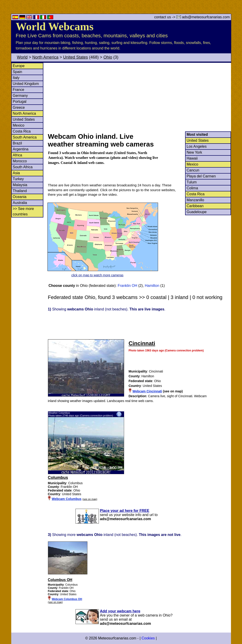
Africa (18, 155)
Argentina (21, 149)
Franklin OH (127, 286)
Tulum (192, 182)
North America (45, 57)
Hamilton (152, 286)
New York (195, 152)
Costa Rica (22, 131)
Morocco (20, 161)
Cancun (193, 170)
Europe (19, 66)
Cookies (148, 638)
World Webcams (55, 26)
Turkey (18, 179)
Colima (192, 188)
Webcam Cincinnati (147, 391)
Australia (20, 203)
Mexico (19, 125)
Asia (16, 173)
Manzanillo (195, 200)
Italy (16, 78)
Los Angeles (197, 146)
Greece (19, 107)
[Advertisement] (139, 97)
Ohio (108, 57)
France (19, 90)
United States (75, 57)
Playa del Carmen (201, 176)
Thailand (20, 191)
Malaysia (20, 185)
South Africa (23, 167)
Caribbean (195, 206)
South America (25, 137)
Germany (20, 96)
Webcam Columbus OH (67, 599)
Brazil (17, 143)
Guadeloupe (197, 212)
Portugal (20, 102)
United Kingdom (26, 84)
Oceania (20, 197)
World (22, 57)
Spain (18, 72)
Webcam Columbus (67, 499)
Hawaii (192, 158)
